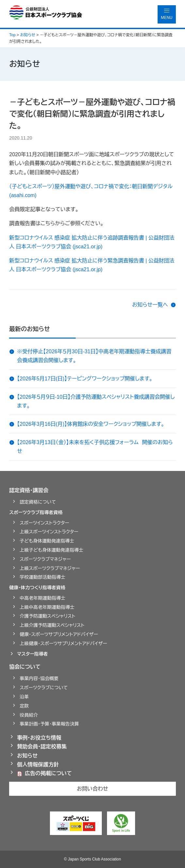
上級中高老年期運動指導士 (47, 607)
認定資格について (38, 502)
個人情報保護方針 (38, 765)
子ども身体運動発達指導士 (47, 541)
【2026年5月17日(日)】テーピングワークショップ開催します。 (85, 379)
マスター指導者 (32, 654)
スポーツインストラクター (44, 523)
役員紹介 (29, 715)
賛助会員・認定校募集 (42, 747)
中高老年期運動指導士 (42, 598)
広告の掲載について (48, 773)
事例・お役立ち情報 (39, 738)
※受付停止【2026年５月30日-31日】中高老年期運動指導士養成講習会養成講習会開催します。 (94, 356)
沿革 (24, 697)
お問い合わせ (93, 789)
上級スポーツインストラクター (49, 532)
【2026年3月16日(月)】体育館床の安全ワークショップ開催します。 (91, 424)
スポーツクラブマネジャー (45, 559)
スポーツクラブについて (44, 688)
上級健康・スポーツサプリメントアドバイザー (63, 643)
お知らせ (27, 756)
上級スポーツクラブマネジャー (50, 568)
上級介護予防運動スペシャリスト (52, 625)
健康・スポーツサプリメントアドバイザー (59, 634)
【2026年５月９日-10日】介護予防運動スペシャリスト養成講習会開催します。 (96, 401)
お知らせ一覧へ (150, 305)
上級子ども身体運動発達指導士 (51, 550)
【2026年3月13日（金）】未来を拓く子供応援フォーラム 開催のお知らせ (95, 447)
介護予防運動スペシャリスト (47, 616)
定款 (24, 706)
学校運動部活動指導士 (42, 577)
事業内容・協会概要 (39, 678)
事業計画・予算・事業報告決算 (49, 724)
